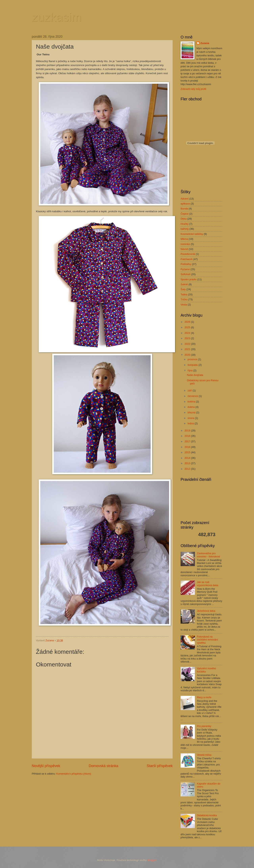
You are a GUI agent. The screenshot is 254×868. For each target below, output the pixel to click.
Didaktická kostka (207, 815)
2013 (188, 463)
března (192, 412)
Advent (185, 199)
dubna (191, 407)
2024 (188, 333)
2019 (188, 431)
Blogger (152, 860)
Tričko (184, 299)
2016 (188, 447)
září (190, 390)
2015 (188, 452)
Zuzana (205, 43)
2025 (188, 327)
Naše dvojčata (195, 375)
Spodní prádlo (189, 279)
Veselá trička (204, 755)
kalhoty (185, 229)
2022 (188, 344)
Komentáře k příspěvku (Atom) (74, 774)
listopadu (193, 365)
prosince (193, 359)
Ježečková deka (206, 611)
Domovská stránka (103, 766)
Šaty (183, 289)
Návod (184, 249)
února (191, 418)
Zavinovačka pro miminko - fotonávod (208, 555)
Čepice (185, 214)
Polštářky (186, 264)
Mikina (184, 239)
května (192, 402)
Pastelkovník (188, 254)
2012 (188, 469)
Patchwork (187, 259)
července (193, 396)
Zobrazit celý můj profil (193, 89)
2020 (188, 355)
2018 (188, 436)
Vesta (184, 305)
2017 (188, 441)
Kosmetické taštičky (192, 234)
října (190, 370)
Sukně (184, 284)
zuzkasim (57, 17)
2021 (188, 349)
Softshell (185, 274)
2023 (188, 338)
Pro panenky (204, 726)
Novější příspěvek (46, 766)
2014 (188, 458)
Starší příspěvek (160, 766)
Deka (184, 219)
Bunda (184, 209)
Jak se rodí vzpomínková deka (207, 584)
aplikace (185, 204)
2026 (188, 322)
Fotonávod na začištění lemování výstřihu (207, 640)
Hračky (185, 224)
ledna (191, 423)
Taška (184, 294)
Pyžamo (185, 269)
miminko (185, 244)
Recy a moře (204, 697)
